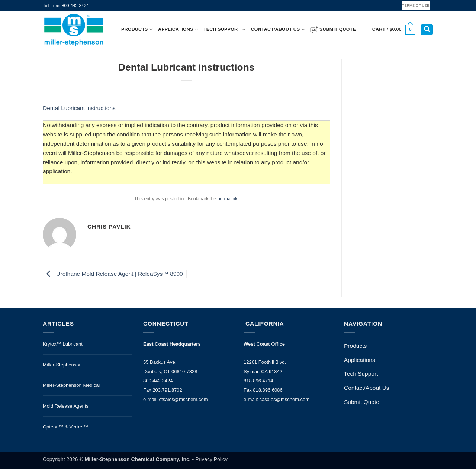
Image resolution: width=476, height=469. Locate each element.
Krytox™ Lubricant (63, 344)
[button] (394, 30)
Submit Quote (333, 30)
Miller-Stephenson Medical (71, 385)
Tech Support (225, 30)
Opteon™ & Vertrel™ (65, 427)
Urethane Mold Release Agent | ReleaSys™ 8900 (113, 274)
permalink (228, 199)
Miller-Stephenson (62, 365)
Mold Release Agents (66, 406)
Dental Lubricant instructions (79, 108)
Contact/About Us (278, 30)
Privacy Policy (211, 459)
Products (137, 30)
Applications (178, 30)
